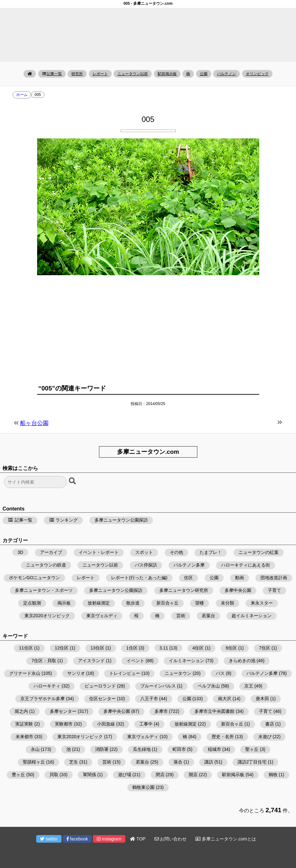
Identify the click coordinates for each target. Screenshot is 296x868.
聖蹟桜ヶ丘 (34, 762)
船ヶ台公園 (34, 423)
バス (220, 673)
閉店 (160, 775)
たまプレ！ (211, 552)
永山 (35, 749)
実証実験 (24, 724)
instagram (109, 839)
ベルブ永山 (209, 686)
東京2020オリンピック (47, 616)
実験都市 (64, 724)
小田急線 (106, 724)
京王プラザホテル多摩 (43, 699)
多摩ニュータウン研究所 (184, 590)
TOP (138, 839)
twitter (49, 839)
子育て (274, 590)
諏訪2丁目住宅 (252, 762)
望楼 (200, 603)
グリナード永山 (25, 673)
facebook (77, 839)
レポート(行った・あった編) (139, 578)
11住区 (26, 648)
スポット (144, 552)
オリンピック (257, 74)
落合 (178, 762)
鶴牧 (273, 775)
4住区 (198, 648)
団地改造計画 (274, 578)
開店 (193, 775)
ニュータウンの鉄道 (46, 565)
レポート (100, 74)
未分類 (227, 603)
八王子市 (149, 699)
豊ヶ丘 (18, 775)
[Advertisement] (148, 326)
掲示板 (64, 603)
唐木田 (262, 699)
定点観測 (32, 603)
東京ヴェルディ (102, 616)
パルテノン (227, 74)
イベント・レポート (99, 552)
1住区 (132, 648)
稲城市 (214, 749)
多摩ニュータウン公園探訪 (121, 520)
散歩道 (133, 603)
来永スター (262, 603)
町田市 (179, 749)
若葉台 (208, 616)
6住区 (231, 648)
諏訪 (209, 762)
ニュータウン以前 (133, 74)
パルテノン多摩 (189, 565)
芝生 (74, 762)
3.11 (164, 648)
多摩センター (63, 711)
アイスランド (91, 661)
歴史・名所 (223, 737)
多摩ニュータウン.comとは (226, 839)
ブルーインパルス (158, 686)
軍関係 (89, 775)
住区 (188, 578)
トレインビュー (125, 673)
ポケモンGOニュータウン (35, 578)
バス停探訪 (146, 565)
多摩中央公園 (238, 590)
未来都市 (24, 737)
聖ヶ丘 (252, 749)
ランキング (63, 520)
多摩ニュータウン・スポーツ (44, 590)
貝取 (54, 775)
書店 (270, 724)
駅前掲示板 (167, 74)
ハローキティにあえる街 (246, 565)
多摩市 (161, 711)
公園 (204, 74)
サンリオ (76, 673)
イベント (135, 661)
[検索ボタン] (73, 481)
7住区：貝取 (44, 661)
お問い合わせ (171, 839)
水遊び (265, 737)
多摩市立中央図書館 (214, 711)
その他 (176, 552)
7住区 (265, 648)
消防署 (102, 749)
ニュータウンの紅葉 (259, 552)
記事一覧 (52, 74)
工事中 (146, 724)
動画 (240, 578)
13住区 (97, 648)
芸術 (181, 616)
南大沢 (225, 699)
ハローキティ (47, 686)
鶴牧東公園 (143, 787)
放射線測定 (99, 603)
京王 (249, 686)
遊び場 (125, 775)
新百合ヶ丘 (168, 603)
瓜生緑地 (142, 749)
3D (20, 552)
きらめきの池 (242, 661)
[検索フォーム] (35, 482)
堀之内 (21, 711)
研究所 (77, 74)
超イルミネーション (252, 616)
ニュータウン (178, 673)
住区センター (102, 699)
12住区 (62, 648)
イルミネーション (187, 661)
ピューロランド (100, 686)
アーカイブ (51, 552)
